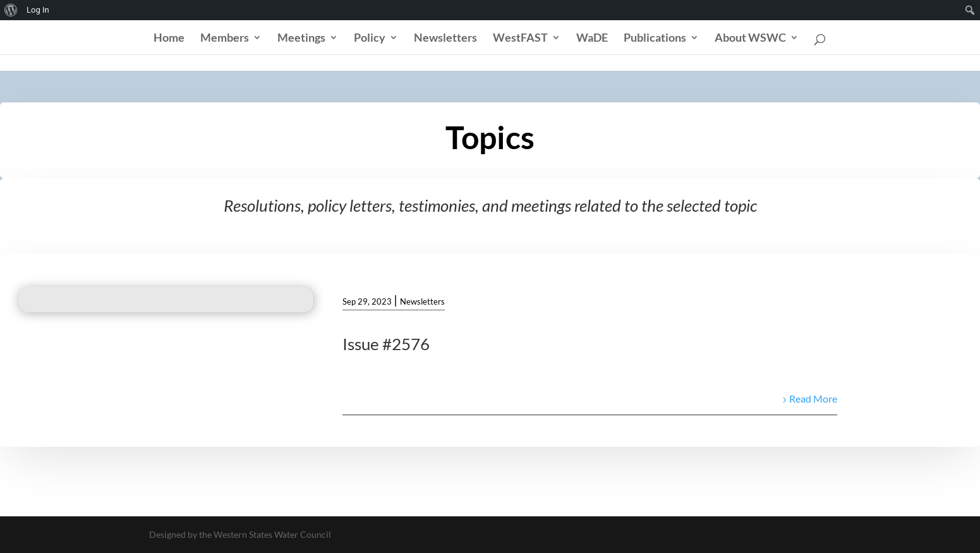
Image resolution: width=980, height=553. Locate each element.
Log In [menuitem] (38, 10)
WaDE (592, 39)
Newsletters (445, 39)
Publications (655, 39)
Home (169, 39)
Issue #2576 (386, 344)
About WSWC (750, 39)
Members (225, 39)
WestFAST (520, 39)
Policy (370, 39)
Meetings (301, 39)
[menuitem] (11, 10)
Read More (813, 398)
